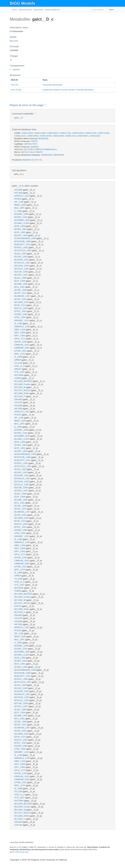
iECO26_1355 (21, 272)
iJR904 (18, 360)
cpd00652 (35, 147)
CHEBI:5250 (95, 136)
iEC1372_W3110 (23, 390)
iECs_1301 (20, 287)
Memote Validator (52, 10)
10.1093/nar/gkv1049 (20, 852)
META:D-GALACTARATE (32, 152)
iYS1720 (19, 402)
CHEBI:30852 (33, 136)
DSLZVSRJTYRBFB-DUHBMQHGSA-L (40, 149)
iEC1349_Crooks (23, 384)
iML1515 (14, 41)
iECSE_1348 (21, 290)
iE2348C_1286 (22, 214)
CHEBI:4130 (71, 136)
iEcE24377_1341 (23, 244)
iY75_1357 (20, 372)
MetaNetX (27, 160)
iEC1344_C (20, 396)
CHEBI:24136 (103, 133)
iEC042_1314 (21, 217)
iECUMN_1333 (22, 302)
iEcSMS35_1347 (22, 296)
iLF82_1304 (20, 317)
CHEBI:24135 (91, 133)
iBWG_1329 (20, 205)
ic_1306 (18, 211)
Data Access (38, 10)
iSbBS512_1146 (22, 326)
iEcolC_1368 (21, 278)
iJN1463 (18, 399)
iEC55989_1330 (22, 220)
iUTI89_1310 (21, 351)
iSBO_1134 (20, 330)
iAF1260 (19, 193)
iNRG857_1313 (22, 320)
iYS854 (18, 378)
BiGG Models (22, 3)
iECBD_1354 (21, 229)
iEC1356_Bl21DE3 (23, 381)
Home (15, 10)
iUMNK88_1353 (22, 348)
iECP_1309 (20, 281)
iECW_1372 (20, 305)
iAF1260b (19, 375)
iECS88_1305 (21, 284)
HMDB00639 (47, 155)
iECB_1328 (20, 226)
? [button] (45, 105)
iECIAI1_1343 (21, 257)
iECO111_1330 (22, 269)
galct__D (18, 118)
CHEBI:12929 (27, 133)
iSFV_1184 (20, 336)
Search (111, 10)
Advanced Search (25, 10)
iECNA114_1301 (22, 263)
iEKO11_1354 (21, 308)
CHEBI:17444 (65, 133)
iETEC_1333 (21, 311)
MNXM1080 (43, 139)
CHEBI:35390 (58, 136)
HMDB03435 (59, 155)
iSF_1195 (19, 202)
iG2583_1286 (21, 314)
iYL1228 (18, 363)
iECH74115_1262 (23, 250)
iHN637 (18, 369)
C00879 (34, 141)
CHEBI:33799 (46, 136)
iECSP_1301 (21, 299)
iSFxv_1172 (20, 339)
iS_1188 (18, 323)
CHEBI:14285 (40, 133)
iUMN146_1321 (22, 345)
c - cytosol (15, 69)
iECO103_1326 (22, 266)
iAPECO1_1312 (22, 196)
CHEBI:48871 (83, 136)
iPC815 (18, 199)
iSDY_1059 (20, 333)
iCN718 (18, 606)
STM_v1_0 (20, 366)
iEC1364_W (20, 387)
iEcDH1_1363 (21, 235)
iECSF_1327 (21, 293)
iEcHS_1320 (20, 254)
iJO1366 (19, 190)
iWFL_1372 (20, 354)
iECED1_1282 (21, 247)
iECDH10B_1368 (23, 241)
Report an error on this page (27, 105)
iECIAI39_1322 (22, 260)
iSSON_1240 (21, 342)
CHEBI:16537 (52, 133)
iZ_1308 (18, 357)
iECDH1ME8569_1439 (25, 238)
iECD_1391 (20, 232)
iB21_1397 (20, 208)
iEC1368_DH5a (22, 393)
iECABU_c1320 (22, 223)
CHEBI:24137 (20, 136)
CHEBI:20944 (78, 133)
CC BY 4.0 (37, 160)
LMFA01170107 (31, 144)
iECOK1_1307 (21, 275)
